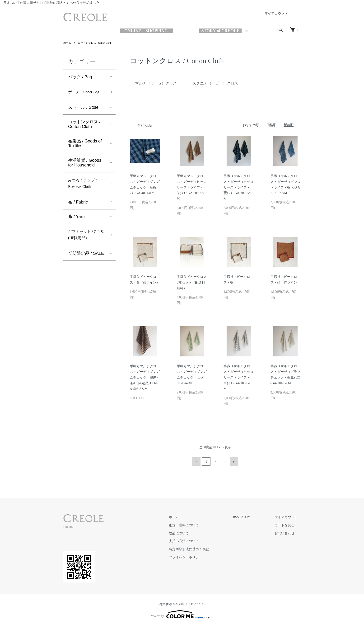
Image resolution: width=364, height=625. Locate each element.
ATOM (251, 516)
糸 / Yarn (76, 219)
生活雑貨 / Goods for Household (85, 164)
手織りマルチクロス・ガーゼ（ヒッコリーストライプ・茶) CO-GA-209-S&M (192, 187)
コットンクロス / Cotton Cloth (97, 43)
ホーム (68, 43)
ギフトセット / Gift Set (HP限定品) (86, 239)
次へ (233, 461)
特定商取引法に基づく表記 (197, 548)
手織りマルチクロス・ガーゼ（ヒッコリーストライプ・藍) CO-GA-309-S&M (238, 187)
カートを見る (287, 524)
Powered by (182, 614)
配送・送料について (192, 524)
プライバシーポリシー (194, 556)
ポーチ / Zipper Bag (86, 93)
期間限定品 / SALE (86, 258)
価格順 (271, 125)
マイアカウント (276, 13)
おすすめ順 (251, 125)
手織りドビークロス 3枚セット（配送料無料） (193, 282)
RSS (241, 516)
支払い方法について (192, 540)
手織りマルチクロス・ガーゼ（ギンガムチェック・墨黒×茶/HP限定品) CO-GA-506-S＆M (145, 378)
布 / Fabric (78, 205)
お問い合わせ (287, 533)
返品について (187, 533)
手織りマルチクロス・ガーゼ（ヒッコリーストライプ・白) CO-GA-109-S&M (238, 378)
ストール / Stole (83, 108)
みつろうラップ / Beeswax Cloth (84, 185)
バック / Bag (80, 77)
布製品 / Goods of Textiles (85, 144)
